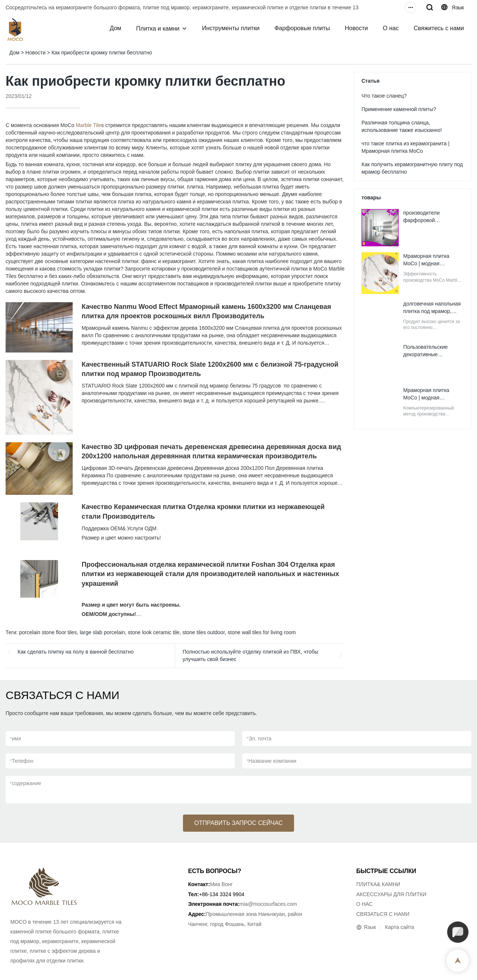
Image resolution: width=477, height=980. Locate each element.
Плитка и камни (158, 29)
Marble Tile (88, 125)
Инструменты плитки (231, 28)
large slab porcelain (102, 632)
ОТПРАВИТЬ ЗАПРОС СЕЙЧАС (238, 823)
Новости (356, 28)
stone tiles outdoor (203, 632)
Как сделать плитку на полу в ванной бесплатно (76, 652)
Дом (115, 28)
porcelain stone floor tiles (48, 632)
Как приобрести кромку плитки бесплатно (102, 53)
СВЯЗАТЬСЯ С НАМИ (383, 914)
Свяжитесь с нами (439, 28)
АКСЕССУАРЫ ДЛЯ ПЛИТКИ (391, 894)
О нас (391, 28)
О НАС (364, 904)
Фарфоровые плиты (302, 28)
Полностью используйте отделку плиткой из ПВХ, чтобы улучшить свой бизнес (250, 655)
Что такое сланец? (384, 96)
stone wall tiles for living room (262, 632)
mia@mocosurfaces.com (268, 904)
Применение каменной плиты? (399, 109)
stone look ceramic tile (154, 632)
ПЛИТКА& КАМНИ (378, 884)
